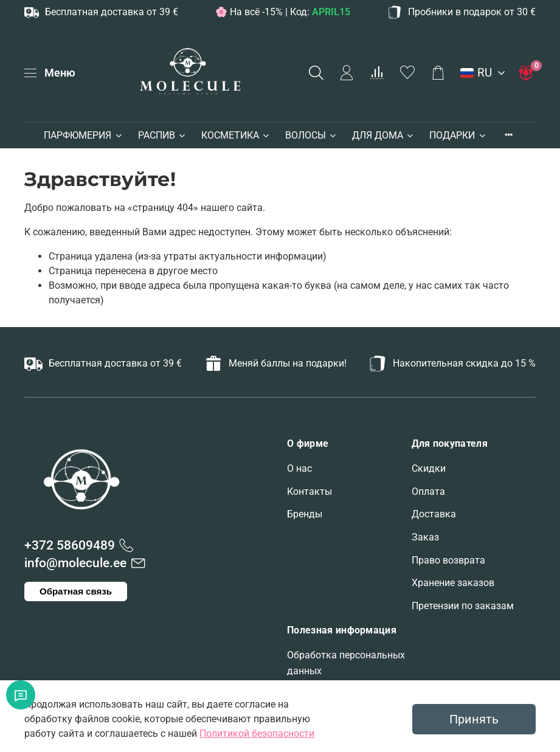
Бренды (305, 514)
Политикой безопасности (257, 733)
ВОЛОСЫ (311, 135)
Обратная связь (76, 591)
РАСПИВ (162, 135)
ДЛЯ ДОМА (383, 135)
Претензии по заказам (463, 606)
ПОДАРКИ (458, 135)
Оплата (428, 492)
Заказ (425, 537)
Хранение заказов (453, 583)
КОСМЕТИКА (236, 135)
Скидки (429, 468)
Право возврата (448, 560)
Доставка (434, 514)
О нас (299, 468)
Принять (474, 719)
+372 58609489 (70, 545)
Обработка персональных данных (346, 663)
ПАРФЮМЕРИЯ (83, 135)
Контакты (309, 492)
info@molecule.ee (75, 563)
